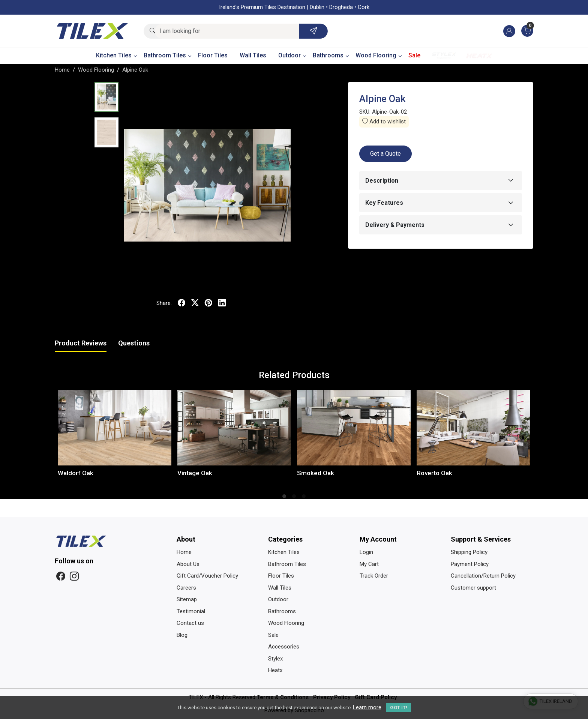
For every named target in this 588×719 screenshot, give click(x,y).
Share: (164, 303)
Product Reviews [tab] (81, 343)
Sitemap (187, 599)
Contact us (190, 623)
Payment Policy (470, 564)
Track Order (374, 576)
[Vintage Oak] (234, 428)
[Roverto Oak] (473, 428)
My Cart (369, 564)
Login (366, 552)
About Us (188, 564)
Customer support (473, 588)
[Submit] (313, 31)
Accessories (284, 647)
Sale (414, 55)
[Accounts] (509, 31)
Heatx (479, 56)
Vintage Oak (195, 473)
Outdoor (292, 55)
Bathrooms (331, 55)
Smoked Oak (316, 473)
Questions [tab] (134, 343)
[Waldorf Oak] (115, 428)
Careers (186, 588)
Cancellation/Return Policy (483, 576)
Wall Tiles (253, 55)
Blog (182, 635)
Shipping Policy (469, 552)
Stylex (444, 56)
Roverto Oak (434, 473)
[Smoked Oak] (354, 428)
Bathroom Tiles (167, 55)
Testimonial (191, 611)
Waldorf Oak (76, 473)
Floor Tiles (213, 55)
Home (184, 552)
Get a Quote (385, 154)
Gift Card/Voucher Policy (207, 576)
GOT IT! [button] (399, 708)
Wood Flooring (378, 55)
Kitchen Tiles (116, 55)
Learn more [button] (367, 707)
